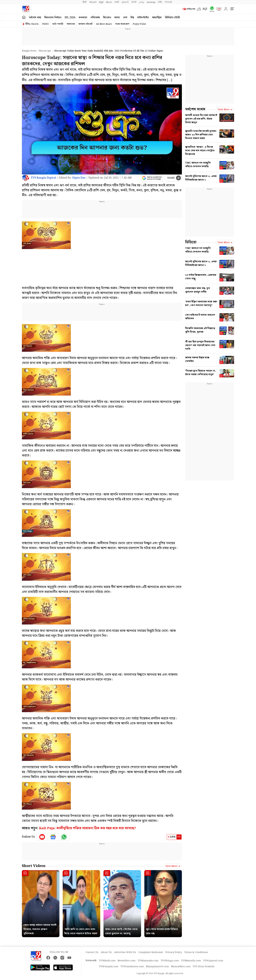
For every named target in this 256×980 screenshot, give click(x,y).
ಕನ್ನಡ (101, 2)
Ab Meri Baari (104, 24)
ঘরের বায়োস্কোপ (122, 24)
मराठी (117, 2)
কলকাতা (83, 18)
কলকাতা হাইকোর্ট (85, 24)
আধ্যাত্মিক (157, 18)
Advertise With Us (125, 952)
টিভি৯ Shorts (32, 24)
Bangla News (29, 51)
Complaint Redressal (151, 952)
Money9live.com (181, 967)
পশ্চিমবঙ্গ (95, 18)
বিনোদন (107, 18)
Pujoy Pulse (139, 24)
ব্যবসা (117, 18)
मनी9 (160, 2)
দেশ (125, 18)
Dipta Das (79, 178)
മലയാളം (151, 2)
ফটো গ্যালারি (58, 24)
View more (173, 866)
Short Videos (34, 866)
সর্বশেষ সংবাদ (195, 109)
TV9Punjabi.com (109, 967)
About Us (106, 952)
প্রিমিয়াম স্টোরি (172, 18)
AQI (205, 9)
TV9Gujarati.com (213, 961)
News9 (93, 2)
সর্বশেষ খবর (35, 18)
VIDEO (45, 24)
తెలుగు (109, 2)
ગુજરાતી (125, 2)
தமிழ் (142, 2)
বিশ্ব (132, 18)
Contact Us (92, 952)
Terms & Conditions (196, 952)
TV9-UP (168, 2)
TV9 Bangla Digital (43, 178)
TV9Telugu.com (170, 961)
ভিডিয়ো (191, 242)
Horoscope (45, 51)
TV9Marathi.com (191, 961)
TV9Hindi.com (107, 961)
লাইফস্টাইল (143, 18)
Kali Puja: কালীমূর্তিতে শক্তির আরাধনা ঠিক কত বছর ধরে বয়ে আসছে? (87, 828)
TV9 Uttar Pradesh (204, 967)
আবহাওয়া (71, 24)
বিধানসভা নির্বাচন (53, 18)
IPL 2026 (70, 18)
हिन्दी (85, 2)
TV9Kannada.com (148, 961)
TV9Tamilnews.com (132, 967)
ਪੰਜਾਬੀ (134, 2)
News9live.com (127, 961)
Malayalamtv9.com (157, 967)
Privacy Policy (174, 952)
